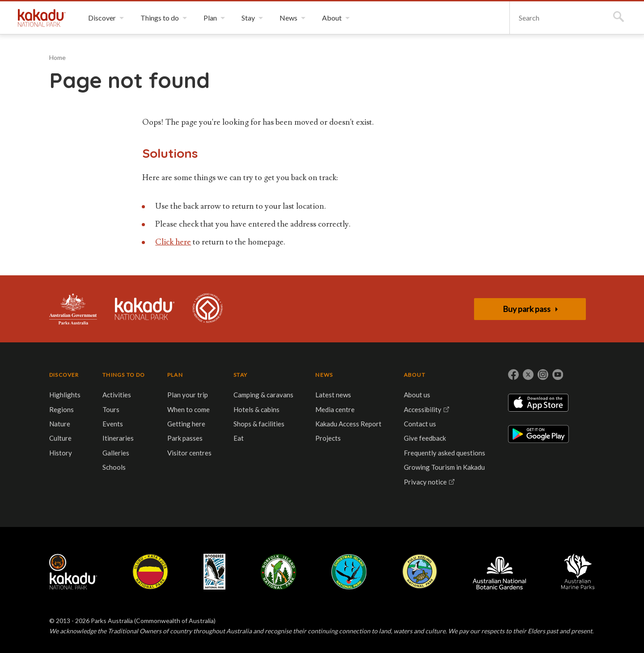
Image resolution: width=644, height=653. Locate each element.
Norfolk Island (279, 572)
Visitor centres (189, 453)
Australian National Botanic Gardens (499, 572)
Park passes (185, 438)
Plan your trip (188, 395)
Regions (61, 409)
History (61, 453)
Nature (60, 424)
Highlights (65, 395)
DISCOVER (64, 375)
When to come (189, 409)
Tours (111, 409)
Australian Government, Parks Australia (73, 309)
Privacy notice (425, 482)
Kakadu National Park (42, 18)
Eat (239, 438)
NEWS (324, 375)
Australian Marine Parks (578, 571)
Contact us (420, 424)
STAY (240, 375)
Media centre (335, 409)
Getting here (186, 424)
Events (113, 424)
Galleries (116, 453)
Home (57, 57)
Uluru (150, 572)
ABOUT (415, 375)
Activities (117, 395)
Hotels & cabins (256, 409)
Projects (328, 438)
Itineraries (118, 438)
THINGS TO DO (124, 375)
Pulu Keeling (420, 572)
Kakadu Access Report (348, 424)
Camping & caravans (263, 395)
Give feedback (425, 438)
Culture (60, 438)
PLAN (175, 375)
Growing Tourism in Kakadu (444, 467)
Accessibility (423, 409)
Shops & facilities (259, 424)
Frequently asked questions (445, 453)
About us (417, 395)
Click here (173, 242)
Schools (114, 467)
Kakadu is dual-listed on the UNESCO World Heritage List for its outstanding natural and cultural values (208, 309)
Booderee (214, 572)
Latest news (333, 395)
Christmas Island (349, 572)
